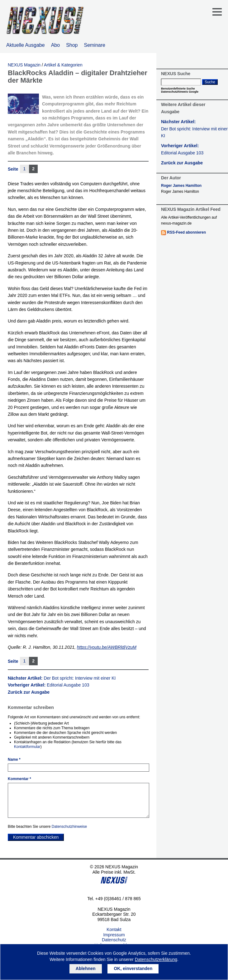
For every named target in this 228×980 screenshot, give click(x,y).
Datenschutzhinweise (69, 827)
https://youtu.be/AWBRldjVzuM (107, 647)
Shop (72, 45)
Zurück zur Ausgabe (29, 692)
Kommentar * (19, 779)
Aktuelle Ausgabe (26, 45)
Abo (55, 45)
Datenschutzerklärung (156, 959)
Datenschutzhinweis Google (180, 92)
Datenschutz (114, 940)
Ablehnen (86, 968)
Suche (210, 82)
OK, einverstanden (133, 968)
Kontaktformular (27, 747)
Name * (14, 759)
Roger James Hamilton (181, 186)
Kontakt (114, 929)
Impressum (114, 935)
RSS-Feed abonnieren (186, 232)
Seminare (95, 45)
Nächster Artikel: (62, 678)
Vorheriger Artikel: (48, 685)
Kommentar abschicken (36, 837)
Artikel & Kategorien (63, 65)
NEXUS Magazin (24, 65)
